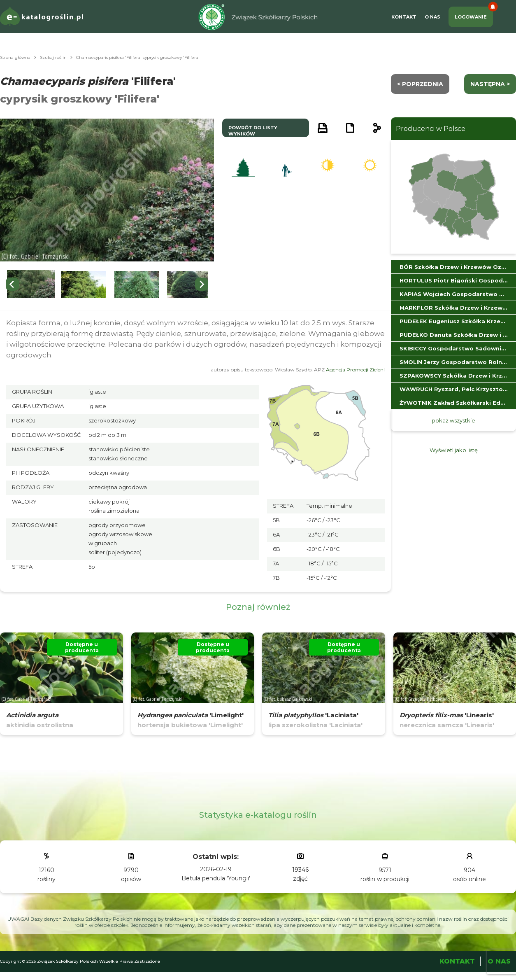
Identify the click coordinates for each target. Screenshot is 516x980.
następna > (490, 84)
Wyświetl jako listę (454, 450)
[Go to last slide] (12, 284)
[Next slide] (202, 284)
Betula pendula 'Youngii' (216, 878)
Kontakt (404, 17)
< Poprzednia (420, 84)
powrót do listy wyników (253, 131)
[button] (31, 284)
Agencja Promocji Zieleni (355, 370)
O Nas (432, 17)
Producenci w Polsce (431, 129)
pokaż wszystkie (453, 420)
